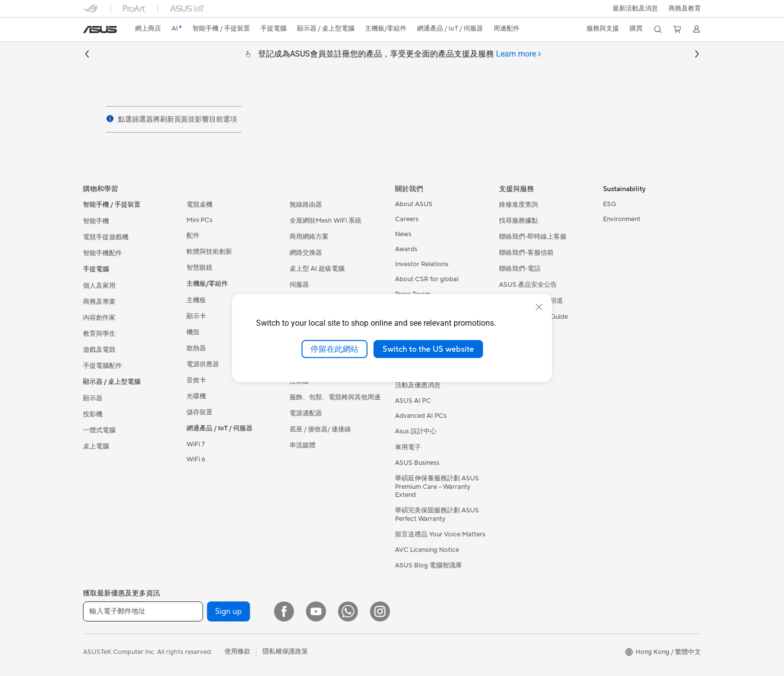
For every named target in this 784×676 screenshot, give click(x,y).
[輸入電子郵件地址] (143, 611)
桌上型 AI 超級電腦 (317, 269)
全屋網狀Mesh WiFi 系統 (325, 221)
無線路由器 (306, 205)
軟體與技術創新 (209, 252)
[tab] (519, 54)
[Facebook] (284, 611)
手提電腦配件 (102, 366)
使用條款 (237, 651)
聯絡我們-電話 (520, 269)
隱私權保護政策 (285, 651)
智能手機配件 (102, 253)
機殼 (193, 332)
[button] (635, 9)
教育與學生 (99, 334)
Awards (406, 249)
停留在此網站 (334, 349)
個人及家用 (99, 286)
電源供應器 (203, 364)
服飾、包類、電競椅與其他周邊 (335, 397)
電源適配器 (306, 413)
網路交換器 (306, 253)
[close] (539, 307)
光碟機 (196, 396)
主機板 (196, 300)
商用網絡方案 (309, 237)
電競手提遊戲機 (106, 237)
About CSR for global (427, 279)
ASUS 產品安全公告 (528, 285)
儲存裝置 (199, 412)
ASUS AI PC (413, 401)
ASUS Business (417, 463)
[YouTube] (316, 611)
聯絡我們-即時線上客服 (533, 237)
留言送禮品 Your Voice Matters (440, 534)
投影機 (93, 414)
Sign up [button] (228, 611)
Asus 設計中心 (416, 431)
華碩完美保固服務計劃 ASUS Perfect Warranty (437, 515)
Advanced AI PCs (421, 416)
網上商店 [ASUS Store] (148, 29)
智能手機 (96, 221)
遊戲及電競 (99, 350)
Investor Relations (422, 264)
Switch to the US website (428, 349)
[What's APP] (348, 611)
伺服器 (299, 285)
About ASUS (414, 204)
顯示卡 (196, 316)
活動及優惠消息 (418, 385)
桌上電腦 (96, 446)
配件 (193, 236)
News (403, 234)
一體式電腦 (99, 430)
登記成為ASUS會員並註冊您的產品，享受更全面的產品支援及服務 (400, 54)
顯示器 (93, 398)
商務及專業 (99, 302)
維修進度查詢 (518, 205)
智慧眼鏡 (199, 268)
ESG (609, 204)
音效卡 (196, 380)
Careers (407, 219)
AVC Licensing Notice (427, 550)
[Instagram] (380, 611)
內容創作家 (99, 318)
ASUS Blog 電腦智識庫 (428, 565)
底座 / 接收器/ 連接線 (320, 429)
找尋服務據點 (518, 221)
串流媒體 (302, 445)
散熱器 (196, 348)
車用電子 (408, 447)
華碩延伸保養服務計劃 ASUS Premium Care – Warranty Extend (437, 487)
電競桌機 (199, 205)
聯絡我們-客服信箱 (526, 253)
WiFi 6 (196, 459)
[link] (100, 30)
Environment (622, 219)
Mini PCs (199, 220)
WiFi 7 (196, 444)
